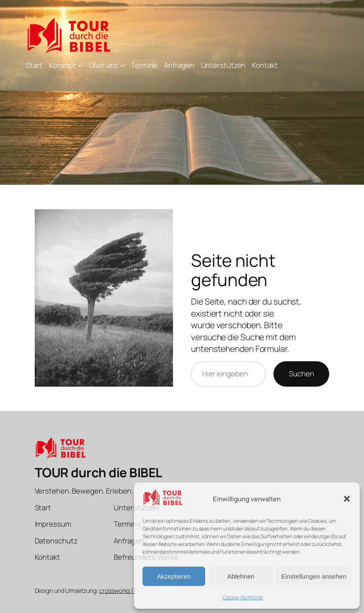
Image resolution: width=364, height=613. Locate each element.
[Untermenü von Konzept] (80, 65)
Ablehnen (241, 576)
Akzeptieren (174, 576)
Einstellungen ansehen (314, 576)
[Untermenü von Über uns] (122, 65)
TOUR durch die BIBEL (99, 472)
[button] (347, 499)
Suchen (301, 374)
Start (34, 65)
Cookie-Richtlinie (242, 597)
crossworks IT (118, 590)
